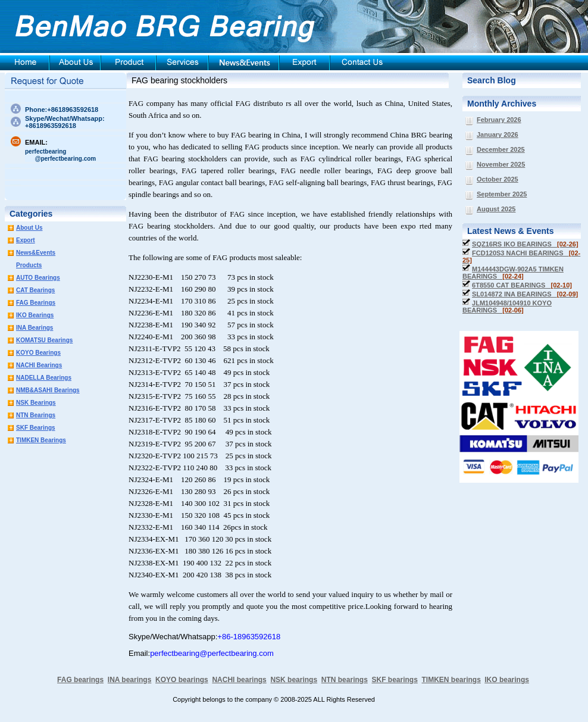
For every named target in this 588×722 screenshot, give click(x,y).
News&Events (36, 253)
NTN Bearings (36, 415)
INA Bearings (35, 328)
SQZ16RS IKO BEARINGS (525, 244)
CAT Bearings (35, 290)
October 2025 (498, 179)
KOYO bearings (182, 680)
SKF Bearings (36, 428)
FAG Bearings (36, 303)
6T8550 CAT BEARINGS (522, 285)
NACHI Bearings (39, 365)
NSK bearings (294, 680)
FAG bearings (80, 680)
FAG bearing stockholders (179, 80)
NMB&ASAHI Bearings (48, 390)
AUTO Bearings (38, 278)
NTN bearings (345, 680)
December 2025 (501, 149)
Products (29, 265)
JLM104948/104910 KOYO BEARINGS (507, 307)
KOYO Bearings (38, 353)
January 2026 (498, 135)
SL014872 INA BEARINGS (525, 294)
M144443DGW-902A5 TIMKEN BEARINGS (513, 273)
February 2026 (499, 120)
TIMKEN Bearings (41, 440)
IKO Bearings (35, 315)
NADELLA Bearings (44, 378)
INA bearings (130, 680)
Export (26, 240)
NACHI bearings (239, 680)
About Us (29, 228)
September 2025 (502, 194)
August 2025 (496, 209)
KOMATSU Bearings (44, 340)
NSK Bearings (36, 403)
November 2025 (501, 164)
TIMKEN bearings (451, 680)
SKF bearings (394, 680)
